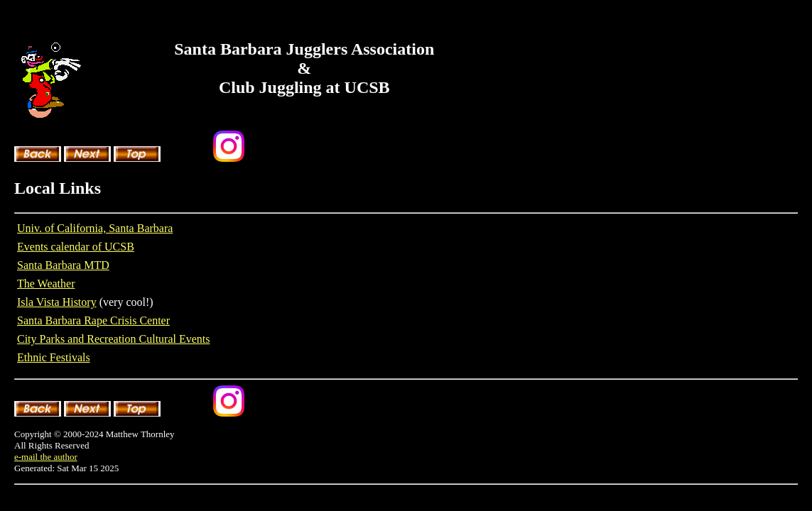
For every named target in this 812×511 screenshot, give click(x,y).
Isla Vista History (57, 302)
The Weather (46, 284)
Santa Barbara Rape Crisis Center (93, 320)
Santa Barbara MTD (63, 265)
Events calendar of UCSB (76, 247)
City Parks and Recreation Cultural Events (114, 339)
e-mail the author (46, 457)
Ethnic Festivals (54, 357)
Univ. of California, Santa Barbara (95, 228)
